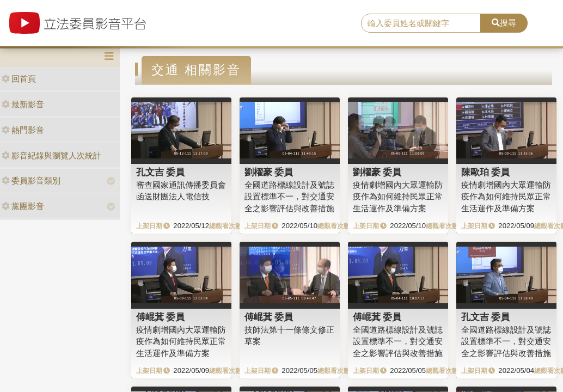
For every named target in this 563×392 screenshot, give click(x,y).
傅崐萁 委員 (161, 317)
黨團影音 (23, 206)
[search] (421, 23)
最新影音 (23, 104)
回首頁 (19, 79)
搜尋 (504, 23)
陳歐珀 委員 (486, 172)
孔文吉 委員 (161, 172)
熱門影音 (23, 130)
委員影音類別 (31, 180)
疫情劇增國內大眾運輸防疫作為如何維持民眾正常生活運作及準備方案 (398, 197)
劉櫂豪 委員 (269, 172)
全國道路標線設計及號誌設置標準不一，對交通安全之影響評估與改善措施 (289, 197)
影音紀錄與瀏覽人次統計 (51, 155)
